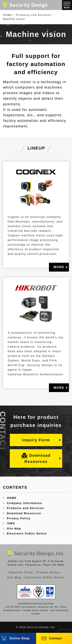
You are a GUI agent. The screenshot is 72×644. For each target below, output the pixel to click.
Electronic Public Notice (27, 534)
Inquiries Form (21, 572)
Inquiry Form (36, 440)
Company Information (24, 503)
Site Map (14, 529)
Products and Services (25, 508)
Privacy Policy (19, 518)
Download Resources (36, 458)
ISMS (11, 523)
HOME (12, 498)
